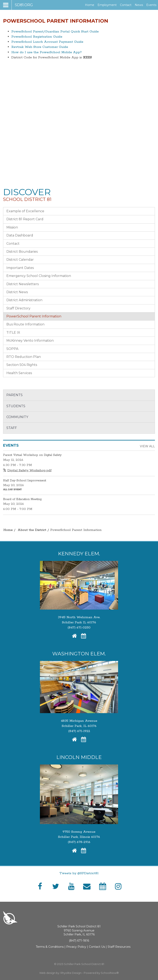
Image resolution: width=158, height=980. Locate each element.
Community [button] (17, 417)
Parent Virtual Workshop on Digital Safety (32, 455)
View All (147, 446)
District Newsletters (23, 284)
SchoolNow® (110, 973)
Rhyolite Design (71, 973)
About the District (32, 530)
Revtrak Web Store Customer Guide (40, 47)
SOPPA (12, 349)
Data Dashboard (20, 235)
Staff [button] (12, 428)
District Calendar (20, 260)
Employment (108, 5)
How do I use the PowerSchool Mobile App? (46, 52)
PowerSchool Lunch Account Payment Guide (47, 42)
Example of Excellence (25, 211)
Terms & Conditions (50, 947)
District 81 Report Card (25, 219)
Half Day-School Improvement (25, 481)
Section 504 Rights (22, 365)
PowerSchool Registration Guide (37, 37)
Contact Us (97, 947)
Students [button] (16, 406)
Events (151, 5)
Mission (12, 227)
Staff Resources (119, 947)
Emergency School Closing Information (39, 276)
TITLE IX (13, 333)
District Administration (24, 300)
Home (90, 5)
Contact (126, 5)
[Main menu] (18, 5)
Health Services (19, 373)
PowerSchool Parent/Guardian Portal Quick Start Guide (55, 32)
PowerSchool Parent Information (34, 316)
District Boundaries (22, 252)
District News (17, 292)
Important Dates (20, 268)
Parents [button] (15, 395)
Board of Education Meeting (22, 499)
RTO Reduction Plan (24, 357)
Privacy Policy (76, 947)
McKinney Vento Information (30, 341)
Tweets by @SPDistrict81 (79, 873)
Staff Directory (18, 308)
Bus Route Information (25, 324)
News (139, 5)
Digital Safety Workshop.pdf (29, 470)
